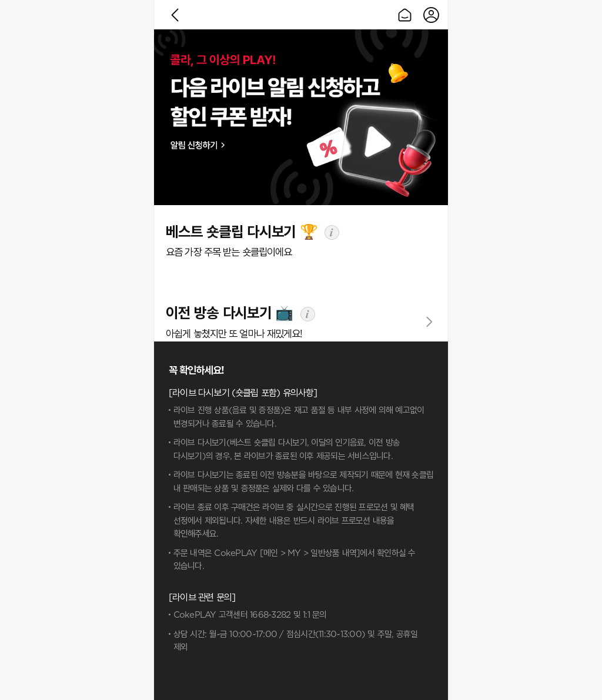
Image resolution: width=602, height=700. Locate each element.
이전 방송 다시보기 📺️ (229, 314)
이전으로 (175, 15)
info (332, 232)
